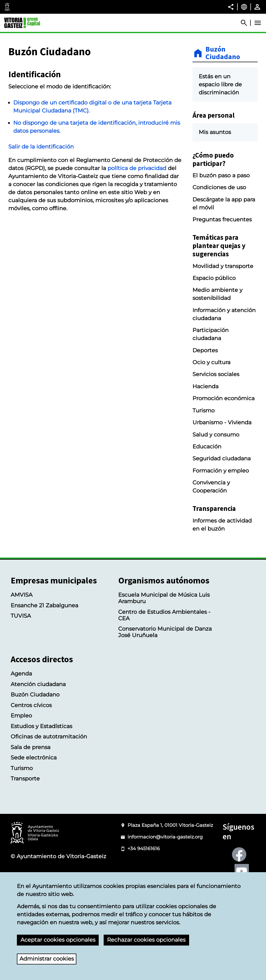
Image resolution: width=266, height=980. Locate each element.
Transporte (25, 778)
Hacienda (205, 386)
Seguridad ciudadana (222, 458)
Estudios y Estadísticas (41, 726)
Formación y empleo (221, 471)
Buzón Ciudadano (223, 53)
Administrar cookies (47, 959)
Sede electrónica (34, 757)
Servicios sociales (216, 374)
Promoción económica (224, 398)
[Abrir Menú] (258, 23)
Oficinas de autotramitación (49, 736)
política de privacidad (137, 168)
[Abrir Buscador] (246, 23)
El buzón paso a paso (221, 175)
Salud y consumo (216, 435)
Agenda (21, 674)
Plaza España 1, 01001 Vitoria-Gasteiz (170, 825)
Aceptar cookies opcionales (58, 940)
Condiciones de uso (219, 187)
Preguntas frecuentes (222, 219)
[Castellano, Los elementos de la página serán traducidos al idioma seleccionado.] (244, 7)
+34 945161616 (144, 849)
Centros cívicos (31, 705)
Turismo (204, 410)
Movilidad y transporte (223, 266)
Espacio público (214, 278)
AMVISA (22, 595)
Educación (207, 446)
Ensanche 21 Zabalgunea (44, 605)
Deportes (205, 350)
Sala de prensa (31, 747)
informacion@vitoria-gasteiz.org (165, 837)
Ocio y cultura (211, 362)
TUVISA (21, 616)
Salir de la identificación (41, 147)
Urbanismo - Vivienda (222, 422)
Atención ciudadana (38, 684)
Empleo (21, 715)
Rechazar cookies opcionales (146, 940)
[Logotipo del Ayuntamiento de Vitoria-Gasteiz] (35, 833)
